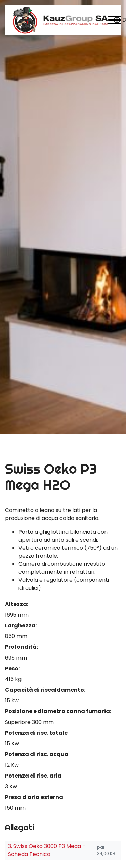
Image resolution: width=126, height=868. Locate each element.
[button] (115, 20)
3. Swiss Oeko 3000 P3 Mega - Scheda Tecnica (47, 850)
